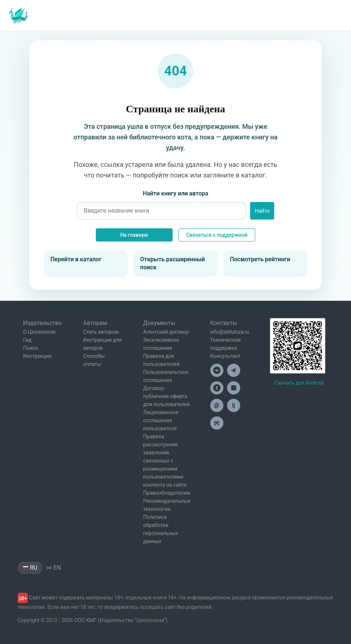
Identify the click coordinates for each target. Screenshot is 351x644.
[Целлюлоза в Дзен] (234, 388)
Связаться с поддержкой (217, 235)
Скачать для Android (299, 383)
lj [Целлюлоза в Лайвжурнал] (234, 405)
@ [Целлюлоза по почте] (217, 405)
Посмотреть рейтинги (260, 259)
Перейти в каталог (76, 259)
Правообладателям (167, 493)
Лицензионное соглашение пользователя (161, 420)
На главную (134, 235)
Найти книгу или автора (175, 193)
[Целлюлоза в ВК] (217, 370)
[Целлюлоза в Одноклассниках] (217, 388)
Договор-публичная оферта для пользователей (167, 396)
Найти (262, 211)
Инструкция (37, 356)
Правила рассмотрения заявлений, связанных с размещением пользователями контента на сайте (165, 461)
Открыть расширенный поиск (172, 263)
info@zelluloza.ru (230, 332)
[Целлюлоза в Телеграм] (234, 370)
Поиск (31, 348)
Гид (27, 340)
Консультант (225, 356)
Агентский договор (166, 332)
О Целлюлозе (39, 332)
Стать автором (101, 332)
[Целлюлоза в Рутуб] (217, 423)
